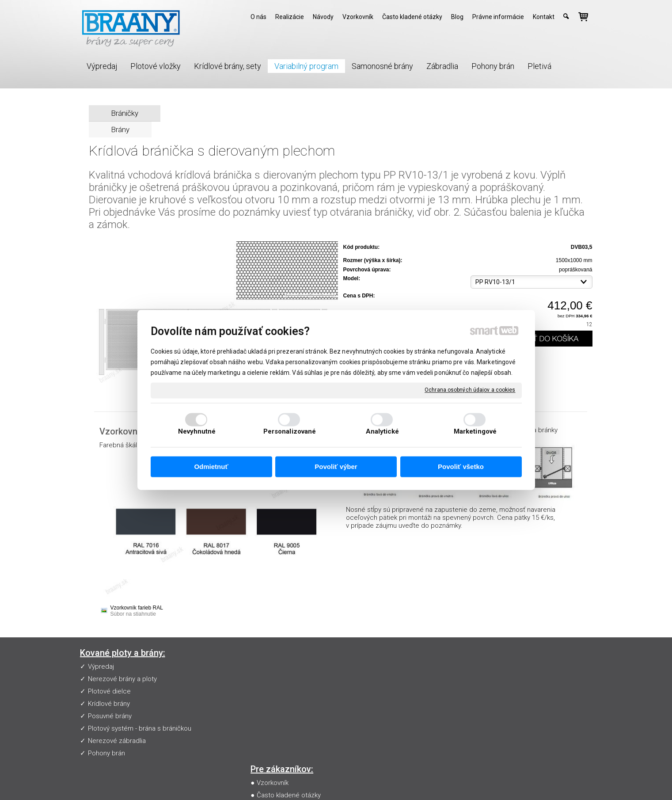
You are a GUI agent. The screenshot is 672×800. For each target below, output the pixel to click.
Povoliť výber (336, 467)
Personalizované (290, 432)
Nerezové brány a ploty (122, 679)
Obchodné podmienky (291, 704)
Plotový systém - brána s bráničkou (140, 728)
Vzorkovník (274, 667)
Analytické (383, 432)
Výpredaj (101, 667)
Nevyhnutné (197, 432)
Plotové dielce (109, 691)
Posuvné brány (110, 716)
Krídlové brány (109, 704)
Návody (270, 691)
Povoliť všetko (461, 467)
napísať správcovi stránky (342, 781)
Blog (265, 716)
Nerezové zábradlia (117, 741)
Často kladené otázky (290, 679)
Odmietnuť (211, 467)
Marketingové (475, 432)
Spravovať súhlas (499, 781)
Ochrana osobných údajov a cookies (470, 390)
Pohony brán (106, 753)
